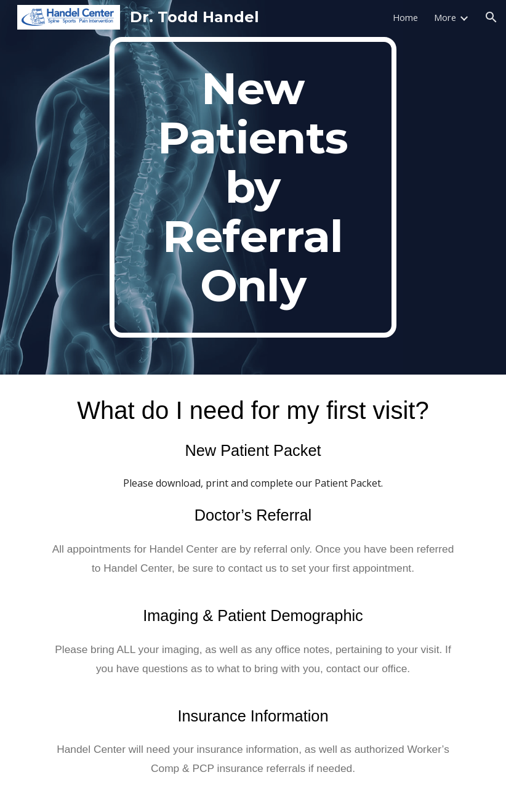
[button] (491, 17)
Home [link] (405, 17)
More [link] (445, 17)
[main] (253, 187)
